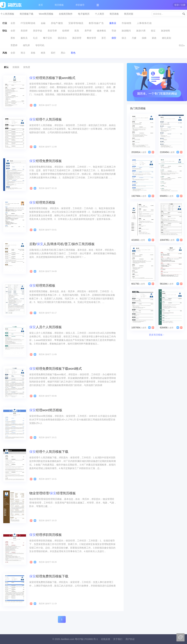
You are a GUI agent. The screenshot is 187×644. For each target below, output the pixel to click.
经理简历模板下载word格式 (52, 78)
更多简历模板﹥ (157, 335)
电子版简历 (84, 14)
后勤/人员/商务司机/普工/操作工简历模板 (62, 244)
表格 (33, 53)
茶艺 (104, 38)
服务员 (24, 38)
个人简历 (100, 14)
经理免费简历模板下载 (49, 576)
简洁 (23, 53)
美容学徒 (38, 31)
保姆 (144, 38)
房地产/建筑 (57, 23)
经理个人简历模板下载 (49, 452)
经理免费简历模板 (46, 161)
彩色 (73, 53)
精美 (43, 53)
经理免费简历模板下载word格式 (56, 369)
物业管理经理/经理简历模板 (53, 493)
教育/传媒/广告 (96, 23)
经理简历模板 (42, 286)
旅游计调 (141, 31)
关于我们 (118, 639)
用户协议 (130, 639)
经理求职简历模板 (46, 535)
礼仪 (35, 38)
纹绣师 (66, 31)
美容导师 (52, 31)
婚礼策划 (167, 38)
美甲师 (88, 31)
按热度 (27, 67)
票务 (13, 38)
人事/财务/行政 (144, 23)
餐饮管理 (91, 38)
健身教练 (101, 31)
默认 (6, 67)
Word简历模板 (46, 14)
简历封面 (129, 14)
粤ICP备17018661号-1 (86, 639)
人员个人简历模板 (46, 327)
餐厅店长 (48, 38)
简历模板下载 (27, 14)
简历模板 (59, 5)
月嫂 (134, 38)
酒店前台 (62, 38)
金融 (43, 23)
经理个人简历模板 (46, 119)
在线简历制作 (66, 14)
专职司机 (40, 45)
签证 (153, 31)
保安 (114, 38)
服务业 (113, 23)
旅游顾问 (126, 31)
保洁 (124, 38)
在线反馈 (106, 639)
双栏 (53, 53)
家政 (154, 38)
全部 (13, 23)
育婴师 (14, 45)
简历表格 (114, 14)
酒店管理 (77, 38)
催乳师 (26, 45)
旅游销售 (166, 31)
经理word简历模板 (46, 410)
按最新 (16, 67)
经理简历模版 (42, 202)
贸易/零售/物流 (76, 23)
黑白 (63, 53)
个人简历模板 (7, 14)
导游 (114, 31)
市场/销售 (127, 23)
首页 (41, 5)
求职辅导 (80, 5)
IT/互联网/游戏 (28, 23)
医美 (77, 31)
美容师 (24, 31)
